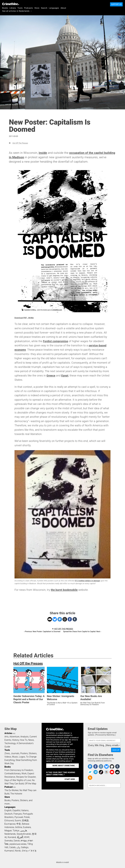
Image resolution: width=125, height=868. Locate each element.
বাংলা (27, 837)
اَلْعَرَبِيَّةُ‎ (20, 837)
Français (18, 814)
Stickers (33, 753)
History (15, 740)
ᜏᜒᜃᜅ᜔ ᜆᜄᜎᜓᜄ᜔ (29, 851)
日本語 (25, 820)
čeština (18, 827)
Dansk (17, 841)
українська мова (18, 844)
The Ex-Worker (11, 790)
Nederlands (10, 834)
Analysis (24, 737)
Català (12, 847)
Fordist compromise (56, 341)
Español (16, 810)
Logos (22, 757)
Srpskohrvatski (24, 834)
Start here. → (71, 779)
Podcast (9, 787)
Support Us (116, 4)
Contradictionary (12, 773)
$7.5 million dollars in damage (87, 581)
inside (43, 153)
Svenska (9, 841)
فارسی (24, 831)
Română (12, 837)
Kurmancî (9, 851)
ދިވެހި (18, 847)
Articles (8, 733)
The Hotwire (16, 794)
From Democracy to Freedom (19, 770)
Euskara (27, 827)
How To (24, 740)
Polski (27, 817)
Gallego (25, 847)
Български (10, 824)
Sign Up (116, 750)
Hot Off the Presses (20, 143)
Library (13, 8)
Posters (24, 753)
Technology (10, 743)
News (31, 740)
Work (24, 773)
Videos (8, 757)
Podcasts (29, 8)
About (63, 8)
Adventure (14, 737)
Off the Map (30, 784)
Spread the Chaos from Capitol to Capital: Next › (82, 632)
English (8, 810)
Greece (51, 376)
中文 (19, 824)
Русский (19, 817)
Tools (20, 8)
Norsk (18, 851)
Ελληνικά (9, 820)
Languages (54, 8)
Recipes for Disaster (26, 777)
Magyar (8, 831)
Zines (7, 753)
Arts (6, 737)
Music (15, 757)
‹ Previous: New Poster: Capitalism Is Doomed (42, 632)
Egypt (65, 376)
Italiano (25, 810)
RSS (14, 734)
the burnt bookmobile (64, 590)
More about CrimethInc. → (65, 766)
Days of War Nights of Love (18, 780)
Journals (15, 753)
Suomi (18, 820)
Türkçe (16, 831)
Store (37, 8)
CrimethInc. (11, 4)
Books (5, 8)
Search (44, 8)
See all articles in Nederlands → (17, 11)
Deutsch (8, 814)
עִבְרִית (24, 841)
